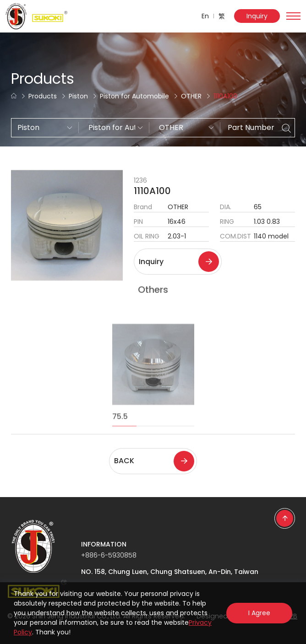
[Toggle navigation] (293, 16)
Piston (78, 96)
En (205, 16)
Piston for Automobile (134, 96)
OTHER (191, 96)
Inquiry (257, 16)
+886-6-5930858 (109, 555)
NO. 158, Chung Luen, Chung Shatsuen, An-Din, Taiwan (170, 572)
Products (43, 96)
